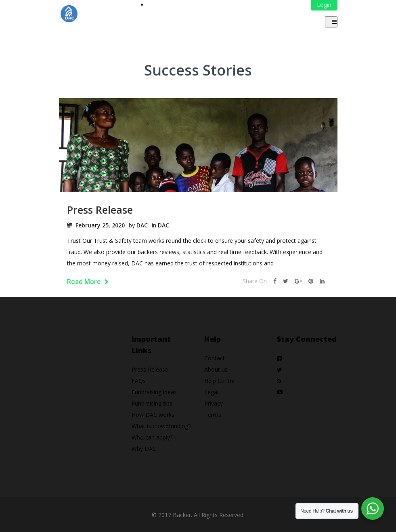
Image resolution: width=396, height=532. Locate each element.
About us (216, 369)
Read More (88, 282)
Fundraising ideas (154, 392)
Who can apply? (152, 437)
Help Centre (220, 381)
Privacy (214, 403)
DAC (142, 225)
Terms (213, 415)
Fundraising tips (152, 403)
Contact (215, 358)
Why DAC (144, 449)
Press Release (100, 210)
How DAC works (153, 415)
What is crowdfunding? (161, 426)
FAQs (139, 381)
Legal (211, 392)
